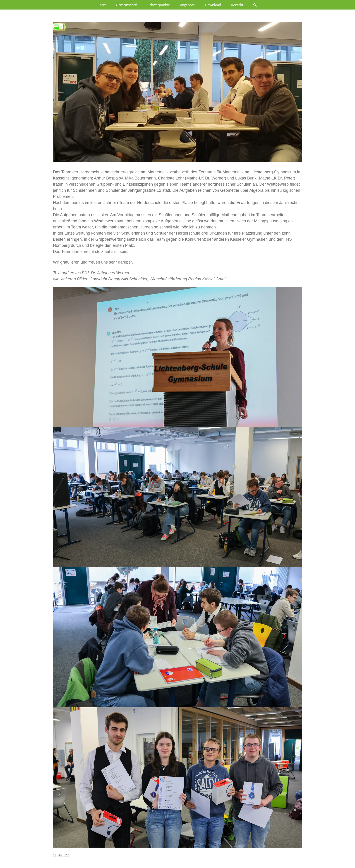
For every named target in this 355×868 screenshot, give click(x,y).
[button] (255, 5)
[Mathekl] (177, 92)
